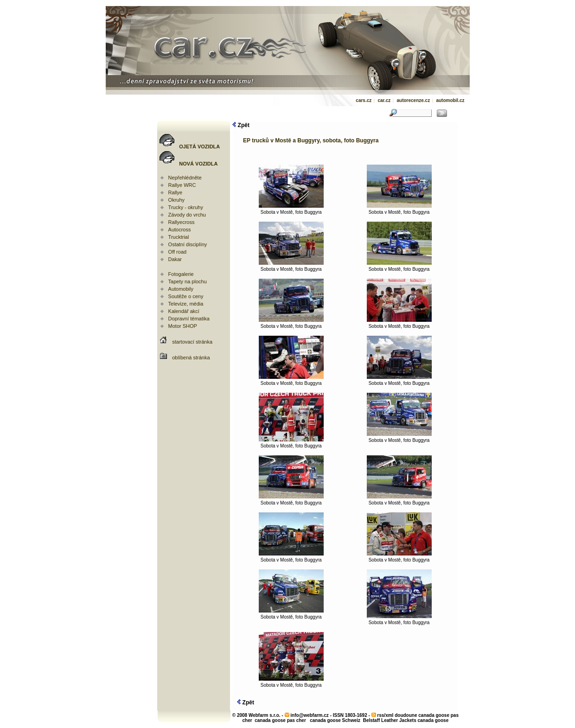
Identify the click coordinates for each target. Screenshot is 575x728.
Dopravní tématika (189, 319)
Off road (178, 252)
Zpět (241, 125)
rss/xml (385, 715)
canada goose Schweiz (335, 720)
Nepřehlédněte (185, 178)
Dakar (175, 259)
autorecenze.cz (413, 100)
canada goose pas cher (280, 720)
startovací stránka (192, 342)
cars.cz (364, 100)
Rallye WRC (182, 185)
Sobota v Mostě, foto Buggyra (291, 210)
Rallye (176, 192)
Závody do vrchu (187, 215)
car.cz (384, 100)
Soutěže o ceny (186, 296)
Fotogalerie (181, 274)
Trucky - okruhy (186, 207)
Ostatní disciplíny (188, 244)
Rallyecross (182, 222)
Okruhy (176, 200)
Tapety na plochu (188, 281)
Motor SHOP (183, 326)
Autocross (180, 230)
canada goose (433, 720)
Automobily (181, 289)
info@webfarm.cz (310, 715)
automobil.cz (450, 100)
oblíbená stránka (191, 358)
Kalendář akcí (184, 311)
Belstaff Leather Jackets (390, 720)
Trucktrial (179, 237)
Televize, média (186, 304)
